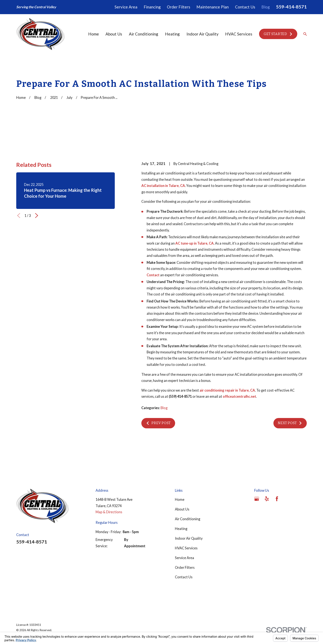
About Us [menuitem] (114, 34)
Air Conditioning (188, 519)
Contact (153, 275)
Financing (152, 7)
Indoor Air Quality (189, 538)
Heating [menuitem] (172, 34)
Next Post (290, 423)
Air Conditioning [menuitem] (144, 34)
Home (180, 499)
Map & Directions (109, 512)
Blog (266, 7)
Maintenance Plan (213, 7)
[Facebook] (277, 499)
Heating (181, 529)
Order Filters (179, 7)
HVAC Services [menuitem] (239, 34)
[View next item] (37, 216)
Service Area (126, 7)
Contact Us (245, 7)
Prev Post (158, 423)
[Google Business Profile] (257, 499)
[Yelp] (267, 499)
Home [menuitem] (94, 34)
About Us (182, 509)
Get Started (278, 34)
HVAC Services (186, 548)
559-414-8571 (291, 7)
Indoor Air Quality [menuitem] (203, 34)
